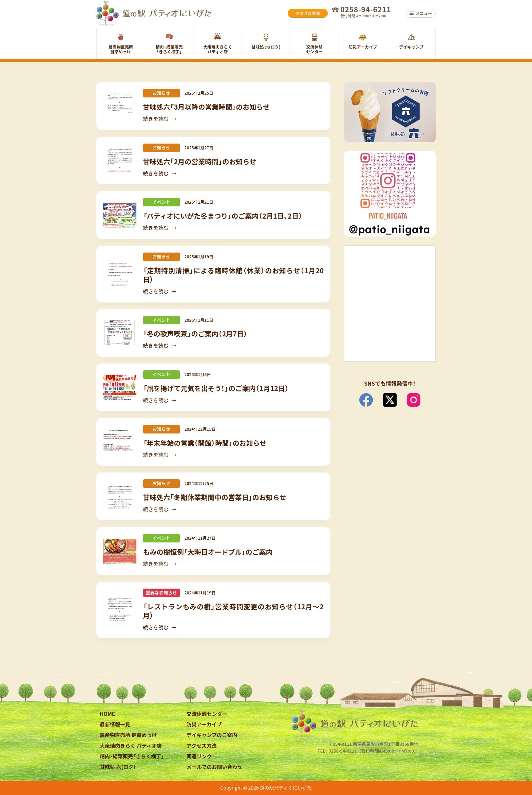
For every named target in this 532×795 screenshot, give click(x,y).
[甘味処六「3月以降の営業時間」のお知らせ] (120, 106)
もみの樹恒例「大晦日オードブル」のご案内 (208, 552)
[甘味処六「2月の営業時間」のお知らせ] (120, 160)
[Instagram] (414, 400)
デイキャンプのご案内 (212, 735)
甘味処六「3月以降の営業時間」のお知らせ (206, 107)
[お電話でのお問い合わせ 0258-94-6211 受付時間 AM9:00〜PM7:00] (367, 13)
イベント (161, 202)
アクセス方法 (202, 746)
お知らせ (161, 93)
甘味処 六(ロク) (118, 767)
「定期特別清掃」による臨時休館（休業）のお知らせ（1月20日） (234, 275)
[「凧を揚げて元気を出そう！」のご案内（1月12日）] (120, 387)
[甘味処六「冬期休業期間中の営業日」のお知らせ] (120, 496)
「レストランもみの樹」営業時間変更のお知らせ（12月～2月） (234, 611)
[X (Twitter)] (390, 400)
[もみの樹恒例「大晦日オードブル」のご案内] (120, 551)
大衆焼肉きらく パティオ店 (131, 746)
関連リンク (199, 756)
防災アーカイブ (204, 724)
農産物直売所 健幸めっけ (128, 735)
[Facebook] (366, 400)
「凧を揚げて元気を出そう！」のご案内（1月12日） (216, 388)
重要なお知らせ (161, 593)
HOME (107, 714)
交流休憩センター (207, 714)
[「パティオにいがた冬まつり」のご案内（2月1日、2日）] (120, 215)
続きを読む (160, 119)
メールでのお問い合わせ (215, 767)
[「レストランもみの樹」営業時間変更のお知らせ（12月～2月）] (120, 610)
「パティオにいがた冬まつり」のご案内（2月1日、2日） (223, 216)
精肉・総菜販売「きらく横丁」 (132, 756)
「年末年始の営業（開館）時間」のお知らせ (205, 443)
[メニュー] (421, 13)
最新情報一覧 (115, 724)
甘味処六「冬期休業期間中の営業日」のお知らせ (215, 497)
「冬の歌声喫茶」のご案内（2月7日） (195, 334)
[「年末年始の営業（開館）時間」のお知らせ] (120, 442)
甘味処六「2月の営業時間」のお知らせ (200, 161)
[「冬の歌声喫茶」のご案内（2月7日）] (120, 333)
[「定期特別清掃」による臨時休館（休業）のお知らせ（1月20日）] (120, 274)
